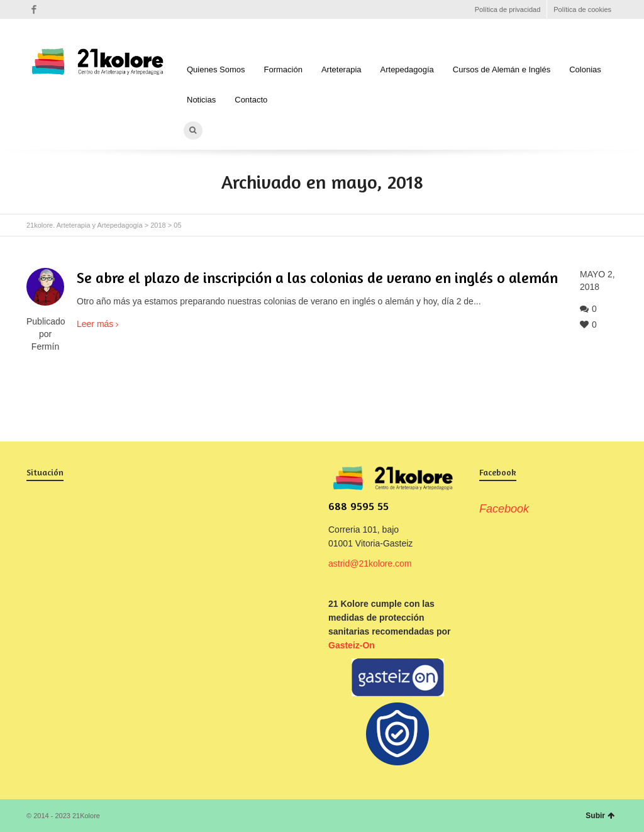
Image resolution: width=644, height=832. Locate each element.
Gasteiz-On (352, 645)
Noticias (201, 100)
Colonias (585, 69)
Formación (283, 69)
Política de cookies (582, 9)
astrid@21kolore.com (370, 563)
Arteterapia (341, 69)
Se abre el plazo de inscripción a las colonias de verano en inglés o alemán (317, 278)
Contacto (251, 100)
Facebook (34, 9)
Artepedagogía (407, 69)
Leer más (95, 324)
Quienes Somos (216, 69)
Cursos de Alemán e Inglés (502, 69)
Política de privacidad (508, 9)
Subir (600, 816)
